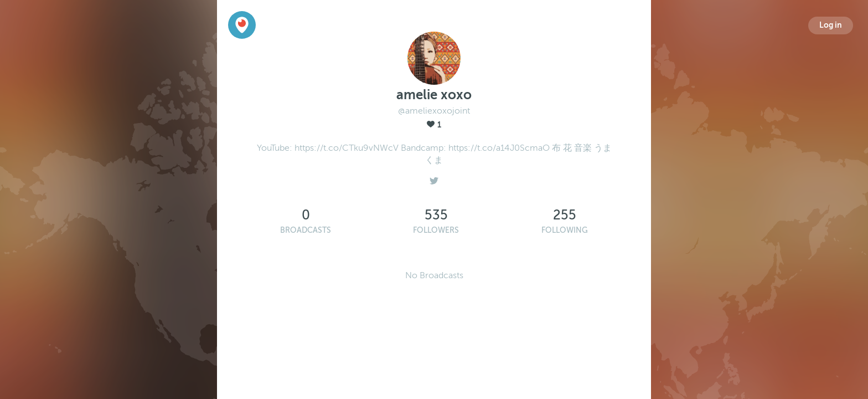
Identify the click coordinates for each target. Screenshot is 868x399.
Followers (436, 230)
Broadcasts (306, 230)
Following (565, 230)
